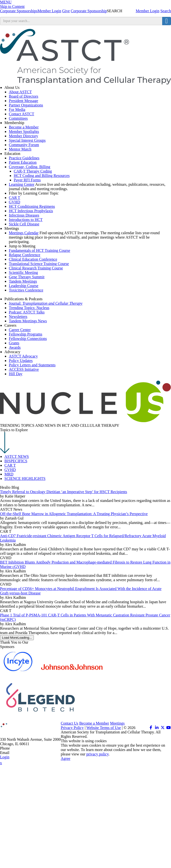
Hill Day (16, 374)
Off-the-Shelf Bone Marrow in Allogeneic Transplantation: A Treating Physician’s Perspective (74, 514)
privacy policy (97, 754)
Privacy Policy (72, 728)
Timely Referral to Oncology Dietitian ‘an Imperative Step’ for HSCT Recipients (64, 492)
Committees (18, 118)
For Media (17, 110)
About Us (12, 87)
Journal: (46, 303)
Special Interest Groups (27, 140)
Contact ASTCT (22, 114)
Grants (14, 343)
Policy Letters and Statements (32, 365)
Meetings (12, 228)
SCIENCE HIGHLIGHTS (25, 479)
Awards (15, 347)
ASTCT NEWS (17, 457)
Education (12, 154)
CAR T (10, 465)
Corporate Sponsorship (89, 11)
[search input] (81, 21)
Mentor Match (20, 149)
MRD (9, 474)
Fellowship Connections (28, 339)
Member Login (147, 11)
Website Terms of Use (104, 728)
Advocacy (12, 352)
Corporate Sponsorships (19, 11)
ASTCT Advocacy (23, 356)
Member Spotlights (24, 132)
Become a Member (24, 127)
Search (166, 11)
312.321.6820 (22, 748)
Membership (14, 123)
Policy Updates (21, 361)
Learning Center (22, 184)
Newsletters (18, 317)
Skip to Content (12, 6)
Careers (10, 325)
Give (66, 11)
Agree (66, 758)
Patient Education (23, 162)
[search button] (167, 21)
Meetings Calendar (24, 233)
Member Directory (24, 136)
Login (5, 757)
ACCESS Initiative (24, 369)
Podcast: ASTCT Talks (27, 312)
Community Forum (24, 145)
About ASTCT (20, 92)
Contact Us (70, 723)
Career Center (20, 330)
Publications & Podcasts (24, 299)
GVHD (10, 470)
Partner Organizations (26, 105)
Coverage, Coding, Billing (30, 167)
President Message (24, 101)
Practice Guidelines (24, 158)
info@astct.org (22, 753)
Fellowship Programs (25, 334)
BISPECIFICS (16, 461)
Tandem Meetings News (28, 321)
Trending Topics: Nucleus (29, 308)
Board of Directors (24, 96)
